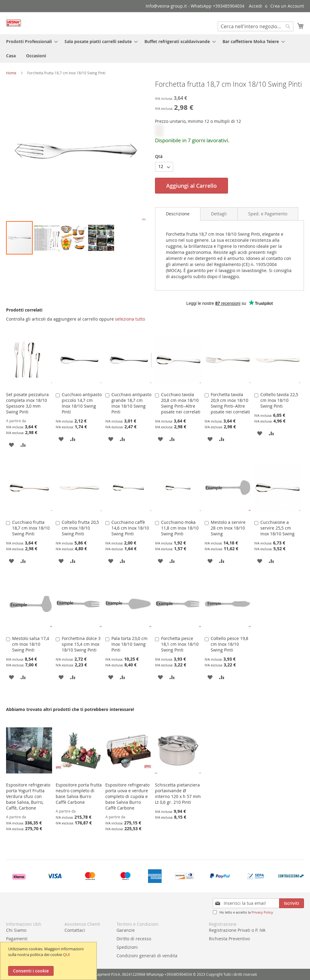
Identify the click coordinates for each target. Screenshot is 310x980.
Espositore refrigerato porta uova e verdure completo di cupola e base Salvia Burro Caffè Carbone (127, 796)
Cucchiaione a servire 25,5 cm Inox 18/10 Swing (277, 528)
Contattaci (75, 930)
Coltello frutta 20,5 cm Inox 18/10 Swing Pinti (80, 528)
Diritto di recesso (134, 939)
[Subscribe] (292, 903)
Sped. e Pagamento (268, 214)
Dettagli (219, 214)
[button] (18, 150)
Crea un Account (287, 6)
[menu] (155, 49)
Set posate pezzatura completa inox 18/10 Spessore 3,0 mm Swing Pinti (27, 403)
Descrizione (178, 214)
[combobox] (256, 26)
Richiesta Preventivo (229, 939)
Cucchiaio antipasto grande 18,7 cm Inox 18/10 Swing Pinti (131, 403)
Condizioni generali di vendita (147, 956)
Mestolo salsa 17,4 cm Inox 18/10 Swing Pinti (31, 644)
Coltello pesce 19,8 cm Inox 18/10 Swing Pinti (229, 644)
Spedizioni (127, 947)
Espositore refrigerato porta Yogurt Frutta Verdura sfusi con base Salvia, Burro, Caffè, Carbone (28, 796)
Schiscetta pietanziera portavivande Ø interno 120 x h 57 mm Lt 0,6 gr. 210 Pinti (178, 793)
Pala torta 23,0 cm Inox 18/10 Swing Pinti (129, 644)
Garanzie (126, 930)
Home (11, 73)
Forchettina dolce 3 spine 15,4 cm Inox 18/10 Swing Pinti (81, 644)
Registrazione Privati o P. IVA (237, 930)
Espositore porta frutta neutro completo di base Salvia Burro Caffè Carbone (79, 793)
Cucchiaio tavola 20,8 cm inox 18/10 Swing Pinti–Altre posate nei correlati (181, 403)
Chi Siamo (16, 930)
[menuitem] (30, 41)
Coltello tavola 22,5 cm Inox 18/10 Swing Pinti (279, 400)
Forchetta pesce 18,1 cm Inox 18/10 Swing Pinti (180, 644)
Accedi (256, 6)
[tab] (178, 214)
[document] (49, 961)
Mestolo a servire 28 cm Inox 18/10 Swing (228, 528)
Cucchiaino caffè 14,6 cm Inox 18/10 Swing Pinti (130, 528)
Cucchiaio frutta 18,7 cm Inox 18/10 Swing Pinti (31, 528)
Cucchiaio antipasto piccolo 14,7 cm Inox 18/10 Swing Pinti (82, 403)
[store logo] (14, 23)
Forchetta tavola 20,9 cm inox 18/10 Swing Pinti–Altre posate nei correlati (230, 403)
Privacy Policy (262, 912)
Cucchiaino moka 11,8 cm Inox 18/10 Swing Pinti (180, 528)
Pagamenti (17, 939)
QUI (66, 955)
